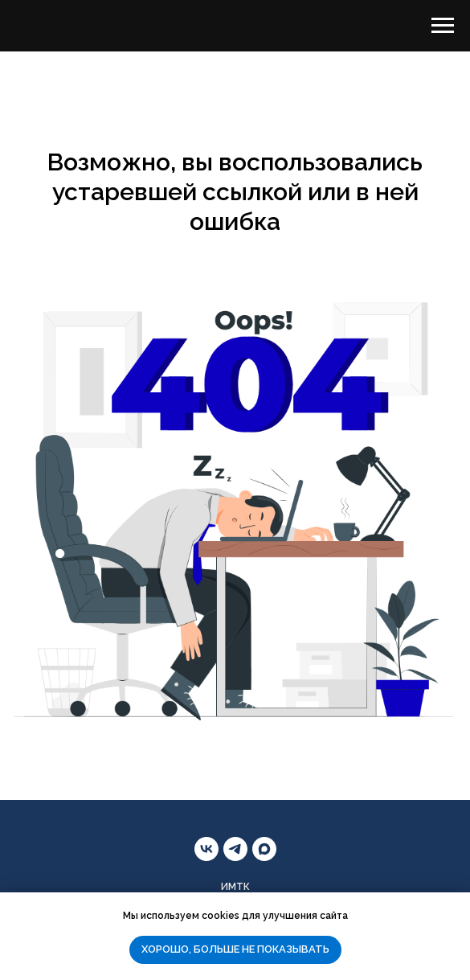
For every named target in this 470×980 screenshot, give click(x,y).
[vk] (206, 849)
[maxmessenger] (264, 849)
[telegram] (235, 849)
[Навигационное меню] (443, 26)
